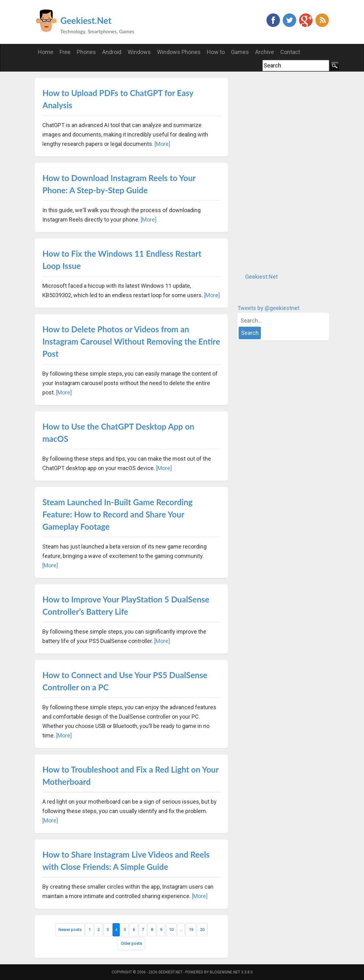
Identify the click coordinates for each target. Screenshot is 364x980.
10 (171, 930)
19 (191, 930)
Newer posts (70, 930)
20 (202, 930)
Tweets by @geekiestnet (268, 308)
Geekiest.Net (86, 20)
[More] (162, 144)
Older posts (131, 943)
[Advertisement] (284, 172)
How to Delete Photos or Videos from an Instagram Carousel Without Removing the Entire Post (131, 341)
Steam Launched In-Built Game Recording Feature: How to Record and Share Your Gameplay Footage (117, 514)
